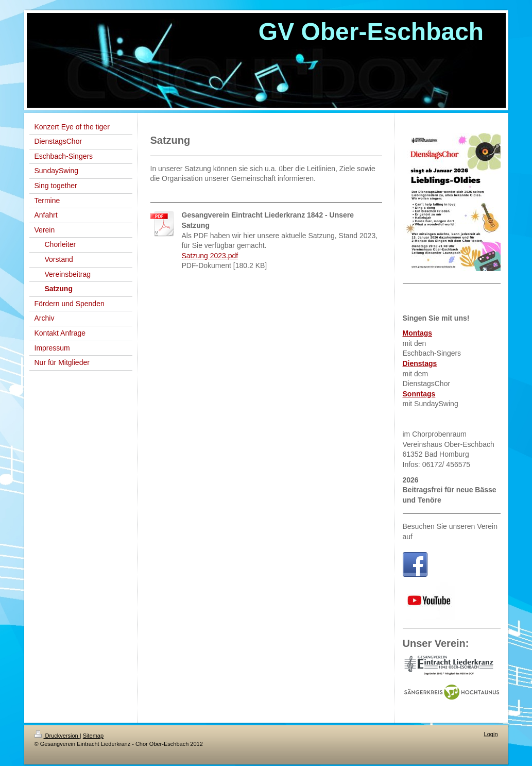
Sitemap (93, 736)
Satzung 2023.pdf (210, 256)
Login (491, 734)
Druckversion (57, 736)
